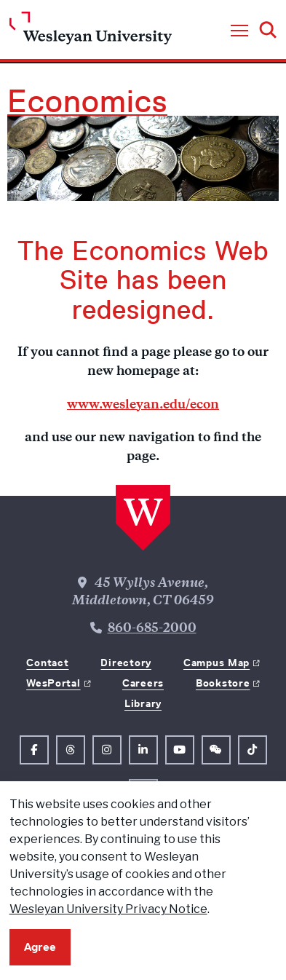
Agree (40, 947)
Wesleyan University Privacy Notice (108, 909)
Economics (87, 101)
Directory (126, 663)
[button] (239, 31)
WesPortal (53, 683)
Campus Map (217, 663)
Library (143, 703)
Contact (47, 663)
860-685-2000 (152, 629)
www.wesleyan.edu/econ (143, 406)
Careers (143, 683)
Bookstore (223, 683)
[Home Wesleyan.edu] (91, 32)
